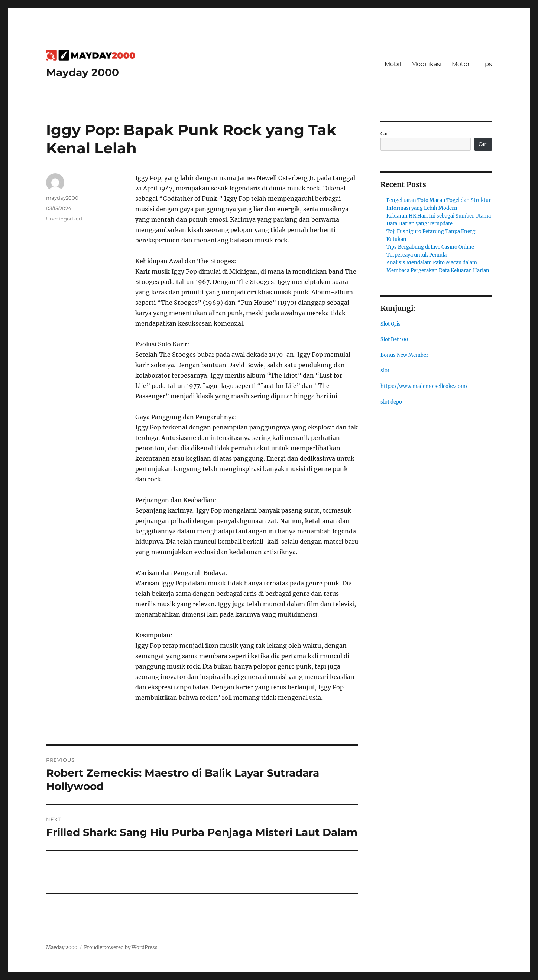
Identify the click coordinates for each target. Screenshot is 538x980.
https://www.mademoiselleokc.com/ (424, 386)
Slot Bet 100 (394, 339)
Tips (486, 64)
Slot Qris (390, 324)
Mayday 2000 (82, 72)
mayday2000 (62, 198)
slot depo (391, 402)
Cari (385, 134)
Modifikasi (426, 64)
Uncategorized (64, 219)
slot (385, 371)
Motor (461, 64)
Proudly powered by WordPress (121, 948)
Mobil (393, 64)
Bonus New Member (404, 355)
